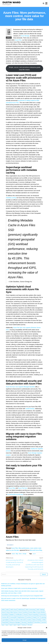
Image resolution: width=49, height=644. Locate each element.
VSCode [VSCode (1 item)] (30, 625)
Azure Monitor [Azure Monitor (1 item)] (41, 612)
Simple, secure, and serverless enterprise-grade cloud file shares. (24, 69)
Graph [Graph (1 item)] (34, 617)
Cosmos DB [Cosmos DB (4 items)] (5, 617)
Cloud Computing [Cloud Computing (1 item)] (33, 615)
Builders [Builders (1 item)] (12, 615)
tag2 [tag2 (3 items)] (7, 625)
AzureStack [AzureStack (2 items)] (5, 615)
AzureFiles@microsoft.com (15, 494)
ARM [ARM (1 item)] (3, 610)
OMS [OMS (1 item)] (44, 620)
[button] (47, 628)
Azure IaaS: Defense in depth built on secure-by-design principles (19, 588)
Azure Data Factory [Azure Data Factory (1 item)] (12, 612)
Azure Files (18, 40)
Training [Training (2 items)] (24, 625)
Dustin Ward (12, 2)
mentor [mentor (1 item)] (17, 620)
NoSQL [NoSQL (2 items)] (39, 620)
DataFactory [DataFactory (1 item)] (21, 617)
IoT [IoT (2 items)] (39, 617)
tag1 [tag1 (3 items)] (3, 625)
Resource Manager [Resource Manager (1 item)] (15, 622)
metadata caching (11, 198)
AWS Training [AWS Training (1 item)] (40, 610)
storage (24, 554)
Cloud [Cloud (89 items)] (25, 615)
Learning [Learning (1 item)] (43, 617)
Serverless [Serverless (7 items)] (37, 622)
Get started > (10, 545)
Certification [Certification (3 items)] (19, 615)
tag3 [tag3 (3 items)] (11, 625)
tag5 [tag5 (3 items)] (19, 625)
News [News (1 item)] (34, 620)
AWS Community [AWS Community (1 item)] (30, 610)
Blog (17, 554)
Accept (24, 640)
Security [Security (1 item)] (24, 622)
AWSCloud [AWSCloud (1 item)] (21, 610)
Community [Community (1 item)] (43, 615)
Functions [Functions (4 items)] (29, 617)
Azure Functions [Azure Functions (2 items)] (23, 612)
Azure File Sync (23, 488)
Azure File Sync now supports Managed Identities (20, 387)
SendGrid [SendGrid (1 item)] (30, 622)
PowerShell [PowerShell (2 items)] (5, 622)
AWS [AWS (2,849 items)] (8, 610)
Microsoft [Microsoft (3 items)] (23, 620)
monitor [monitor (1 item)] (29, 620)
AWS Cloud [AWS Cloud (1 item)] (13, 610)
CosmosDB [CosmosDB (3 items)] (13, 617)
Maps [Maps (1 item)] (12, 620)
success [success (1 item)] (44, 622)
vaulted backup (30, 409)
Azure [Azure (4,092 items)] (3, 612)
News (20, 554)
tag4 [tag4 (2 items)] (15, 625)
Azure (13, 554)
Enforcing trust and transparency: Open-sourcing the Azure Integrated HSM (22, 596)
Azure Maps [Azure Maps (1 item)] (32, 612)
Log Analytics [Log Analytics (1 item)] (5, 620)
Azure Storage (25, 36)
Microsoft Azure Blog (36, 550)
